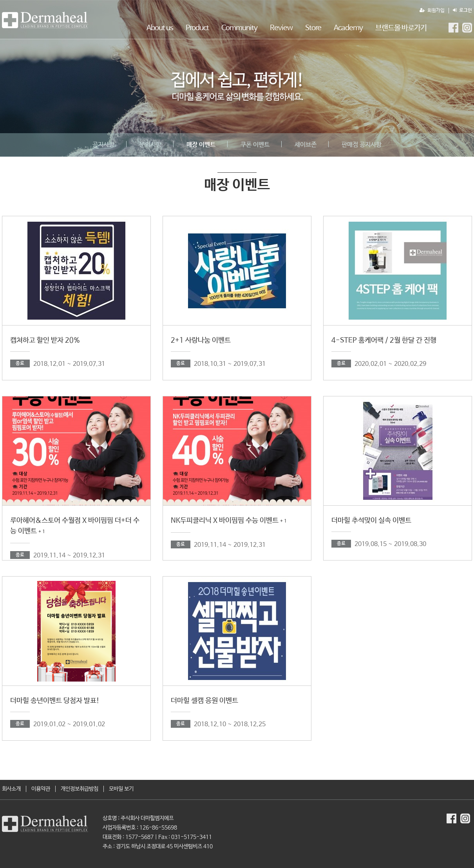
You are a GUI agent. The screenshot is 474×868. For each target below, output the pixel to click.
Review (281, 28)
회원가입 (432, 11)
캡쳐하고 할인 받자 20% (45, 340)
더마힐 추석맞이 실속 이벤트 (371, 521)
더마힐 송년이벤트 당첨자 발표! (55, 701)
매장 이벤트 (201, 145)
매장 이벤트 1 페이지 (45, 20)
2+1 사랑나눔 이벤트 (201, 340)
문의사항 (150, 145)
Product (197, 28)
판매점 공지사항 (362, 145)
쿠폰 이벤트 (255, 145)
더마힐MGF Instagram (467, 28)
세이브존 (306, 145)
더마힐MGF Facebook (453, 28)
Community (239, 28)
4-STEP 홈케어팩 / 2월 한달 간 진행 (384, 340)
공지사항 (103, 145)
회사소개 (11, 789)
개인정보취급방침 (80, 789)
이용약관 (41, 789)
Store (313, 28)
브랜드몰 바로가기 (401, 28)
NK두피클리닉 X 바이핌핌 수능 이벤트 (229, 521)
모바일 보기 (121, 789)
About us (160, 28)
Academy (348, 28)
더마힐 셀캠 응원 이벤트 (204, 701)
